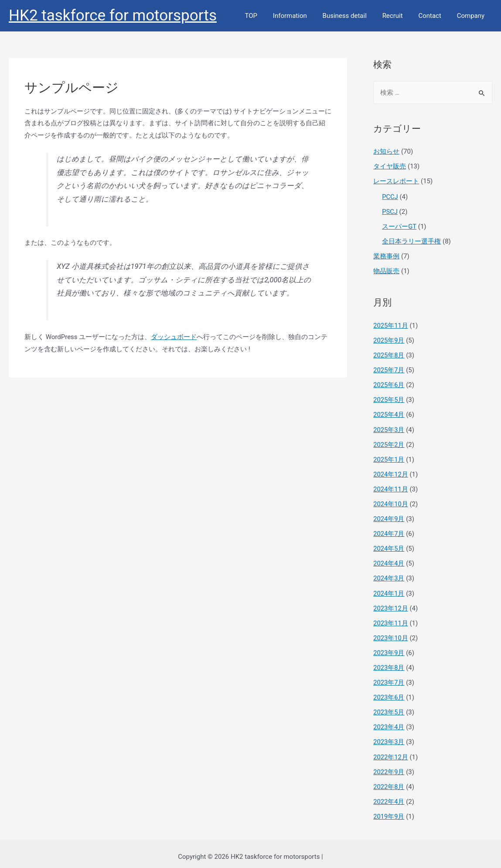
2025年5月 (389, 398)
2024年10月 (391, 501)
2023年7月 (389, 678)
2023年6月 (389, 693)
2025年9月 (389, 339)
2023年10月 (391, 634)
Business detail (353, 16)
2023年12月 (391, 604)
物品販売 (386, 270)
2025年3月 (389, 427)
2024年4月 (389, 560)
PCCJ (390, 196)
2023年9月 (389, 648)
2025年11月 (391, 324)
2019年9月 (389, 810)
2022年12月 (391, 751)
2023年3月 (389, 737)
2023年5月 (389, 707)
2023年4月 (389, 722)
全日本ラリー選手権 (411, 240)
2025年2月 (389, 442)
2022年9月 (389, 766)
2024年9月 (389, 516)
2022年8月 (389, 781)
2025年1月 (389, 457)
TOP (265, 16)
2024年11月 (391, 486)
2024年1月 (389, 589)
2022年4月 (389, 796)
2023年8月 (389, 663)
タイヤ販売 (390, 166)
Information (301, 16)
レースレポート (396, 181)
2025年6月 (389, 383)
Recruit (399, 16)
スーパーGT (399, 226)
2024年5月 (389, 545)
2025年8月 (389, 353)
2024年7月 (389, 530)
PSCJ (390, 211)
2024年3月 (389, 575)
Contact (433, 16)
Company (472, 16)
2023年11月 (391, 619)
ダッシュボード (174, 337)
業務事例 (386, 255)
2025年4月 (389, 412)
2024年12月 (391, 471)
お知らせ (386, 151)
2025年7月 (389, 368)
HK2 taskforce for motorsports (113, 15)
